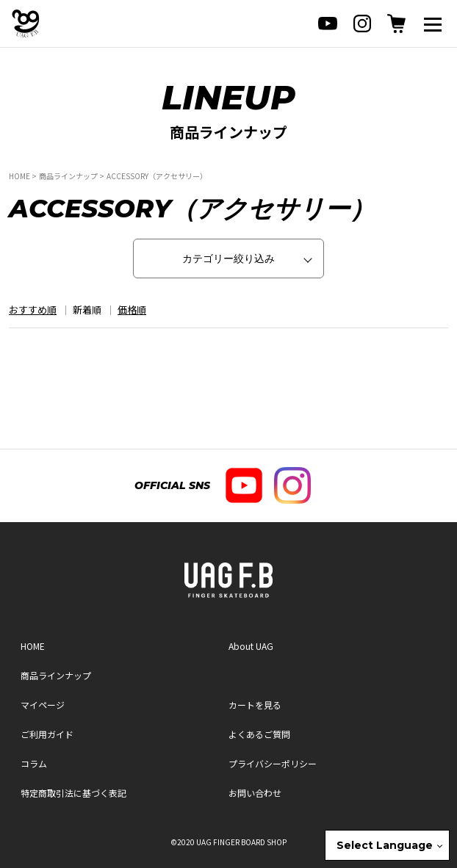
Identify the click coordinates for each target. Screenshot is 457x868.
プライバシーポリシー (273, 763)
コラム (34, 763)
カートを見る (255, 705)
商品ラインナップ (68, 176)
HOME (19, 176)
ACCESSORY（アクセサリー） (157, 176)
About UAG (251, 646)
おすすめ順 (33, 310)
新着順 (87, 310)
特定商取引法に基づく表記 (73, 793)
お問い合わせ (255, 793)
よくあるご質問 (259, 734)
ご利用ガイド (47, 734)
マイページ (43, 705)
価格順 (132, 310)
